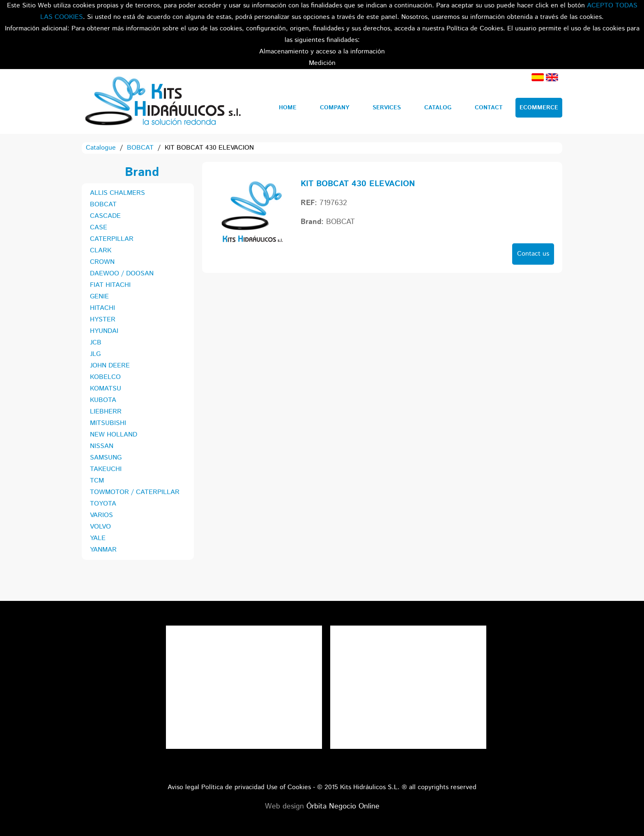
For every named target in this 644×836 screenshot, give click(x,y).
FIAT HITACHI (110, 285)
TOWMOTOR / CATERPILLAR (135, 492)
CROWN (102, 262)
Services (387, 108)
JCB (96, 343)
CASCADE (105, 216)
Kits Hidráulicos (162, 102)
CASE (99, 227)
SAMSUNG (106, 458)
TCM (97, 481)
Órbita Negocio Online (343, 806)
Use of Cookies (289, 787)
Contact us (533, 254)
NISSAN (102, 446)
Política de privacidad (233, 787)
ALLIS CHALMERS (117, 193)
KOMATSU (106, 389)
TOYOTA (103, 504)
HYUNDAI (104, 331)
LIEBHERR (106, 412)
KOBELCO (105, 377)
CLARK (101, 251)
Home (288, 108)
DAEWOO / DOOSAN (122, 274)
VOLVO (100, 527)
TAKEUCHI (106, 469)
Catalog (438, 108)
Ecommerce (539, 108)
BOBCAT (140, 148)
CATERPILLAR (112, 239)
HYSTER (103, 320)
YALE (98, 538)
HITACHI (102, 308)
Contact (489, 108)
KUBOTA (103, 400)
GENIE (99, 297)
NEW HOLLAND (114, 435)
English (552, 77)
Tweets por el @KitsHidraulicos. (408, 631)
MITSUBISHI (108, 423)
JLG (95, 354)
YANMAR (103, 550)
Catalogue (101, 148)
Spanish (538, 77)
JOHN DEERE (110, 366)
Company (335, 108)
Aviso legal (183, 787)
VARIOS (101, 515)
